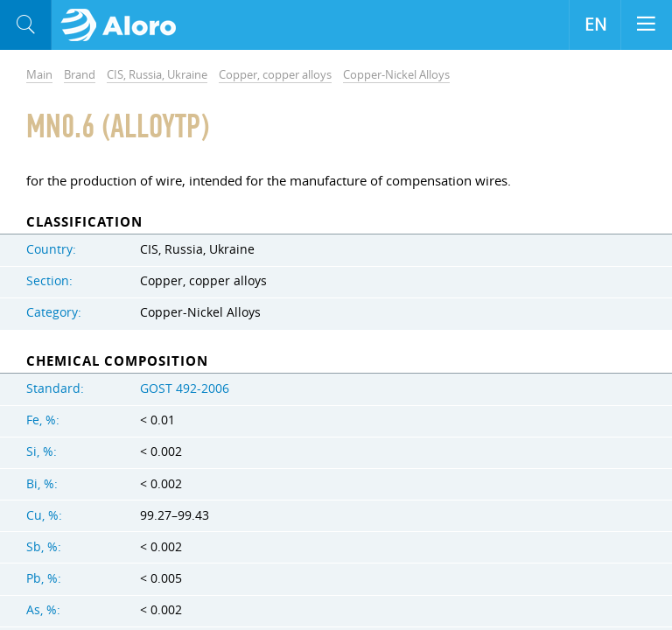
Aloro (124, 25)
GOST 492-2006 (185, 388)
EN (595, 24)
